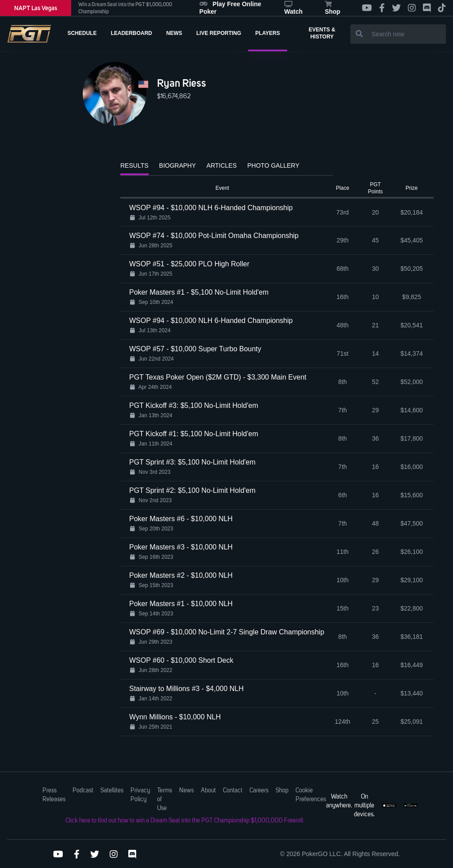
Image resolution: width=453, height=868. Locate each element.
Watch (294, 8)
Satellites (112, 791)
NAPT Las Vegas (36, 8)
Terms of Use (165, 799)
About (208, 791)
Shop (332, 8)
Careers (259, 791)
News (186, 791)
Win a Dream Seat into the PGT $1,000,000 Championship (125, 8)
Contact (233, 791)
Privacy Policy (140, 795)
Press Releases (54, 795)
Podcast (83, 791)
